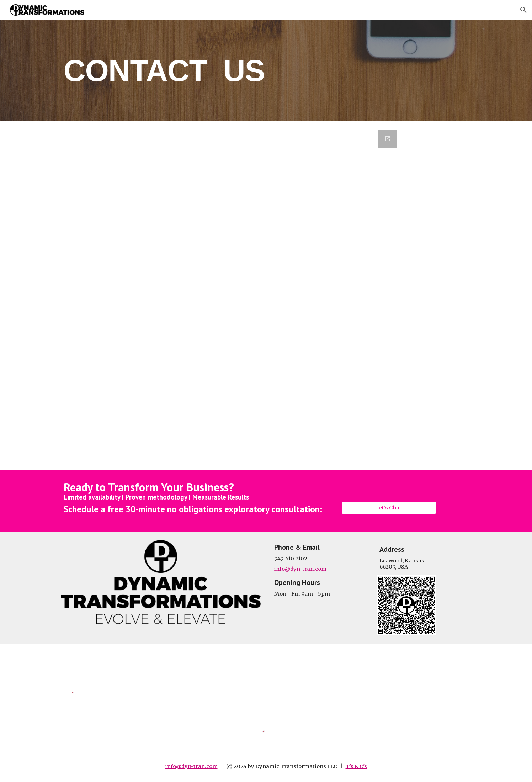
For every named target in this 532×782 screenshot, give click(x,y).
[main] (266, 70)
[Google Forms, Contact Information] (266, 295)
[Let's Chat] (389, 508)
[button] (523, 10)
